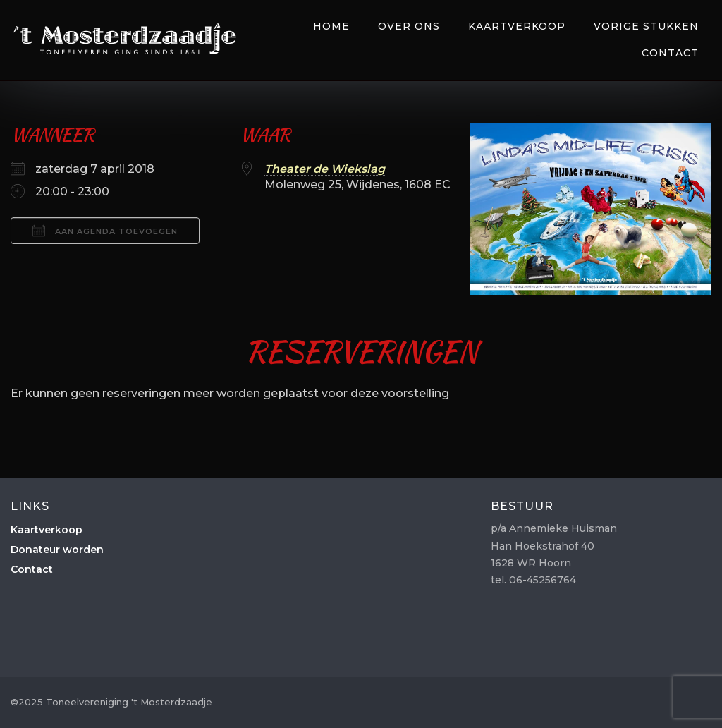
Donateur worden (57, 550)
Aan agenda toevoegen (105, 231)
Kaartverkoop (517, 26)
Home (331, 26)
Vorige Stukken (646, 26)
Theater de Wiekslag (325, 169)
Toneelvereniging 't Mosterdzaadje (125, 38)
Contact (670, 53)
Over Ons (409, 26)
